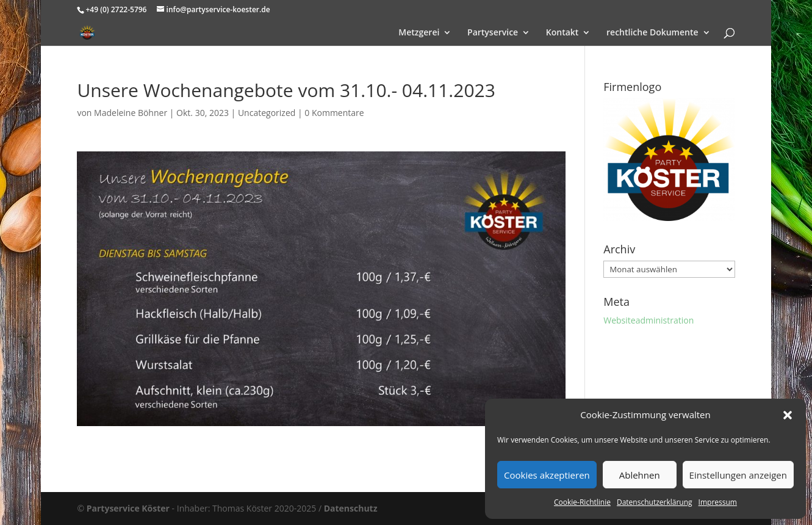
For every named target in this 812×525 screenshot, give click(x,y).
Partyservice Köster (128, 508)
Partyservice (493, 33)
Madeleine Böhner (131, 113)
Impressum (718, 502)
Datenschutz (351, 508)
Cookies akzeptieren (547, 475)
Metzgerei (419, 33)
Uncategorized (267, 113)
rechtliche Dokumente (652, 33)
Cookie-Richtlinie (582, 502)
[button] (788, 415)
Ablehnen (640, 475)
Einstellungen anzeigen (738, 475)
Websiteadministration (649, 320)
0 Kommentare (334, 113)
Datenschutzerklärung (655, 502)
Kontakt (562, 33)
